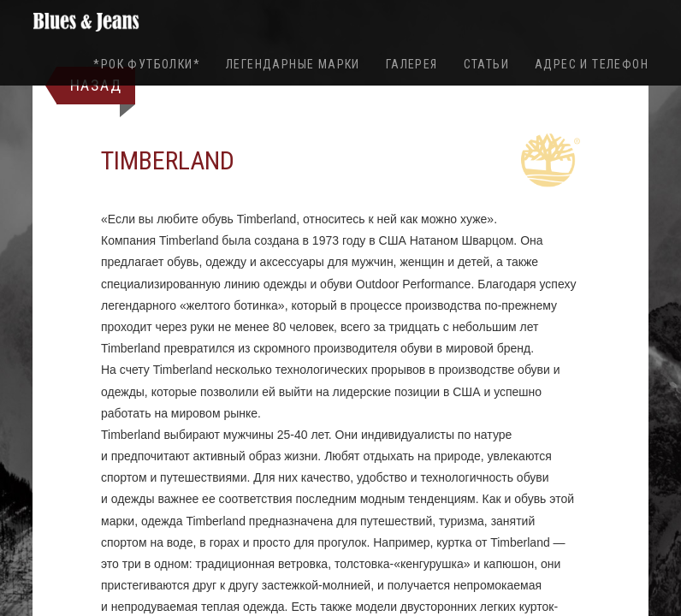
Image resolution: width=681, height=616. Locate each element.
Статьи (486, 64)
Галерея (412, 64)
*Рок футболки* (147, 64)
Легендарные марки (293, 64)
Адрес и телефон (592, 64)
